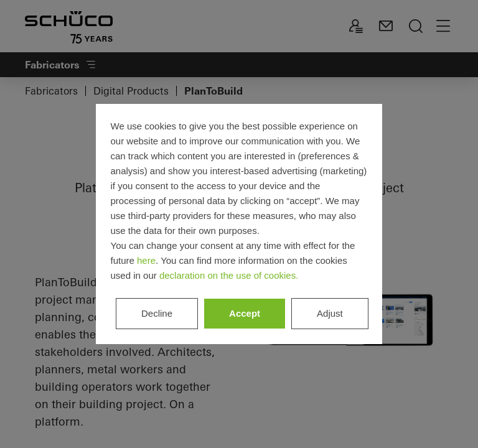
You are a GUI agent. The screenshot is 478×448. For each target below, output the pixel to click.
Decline (157, 313)
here (146, 260)
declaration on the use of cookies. (229, 275)
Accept (245, 313)
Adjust (330, 313)
